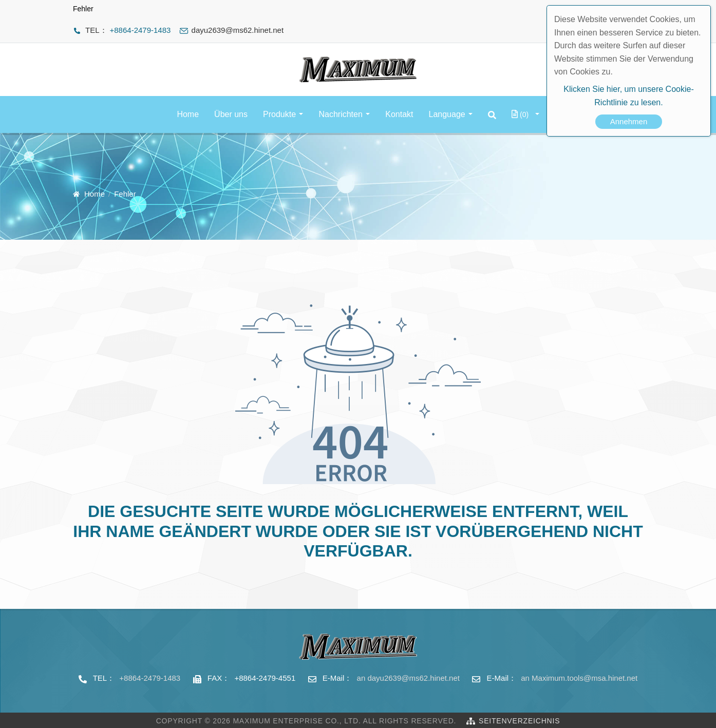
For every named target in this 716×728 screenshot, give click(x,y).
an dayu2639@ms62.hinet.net (408, 678)
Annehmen (629, 121)
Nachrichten (340, 114)
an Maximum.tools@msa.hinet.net (579, 678)
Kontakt (399, 114)
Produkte (279, 114)
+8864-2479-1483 (140, 30)
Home (188, 114)
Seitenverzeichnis (519, 721)
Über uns (231, 114)
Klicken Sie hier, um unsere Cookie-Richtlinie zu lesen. (628, 96)
